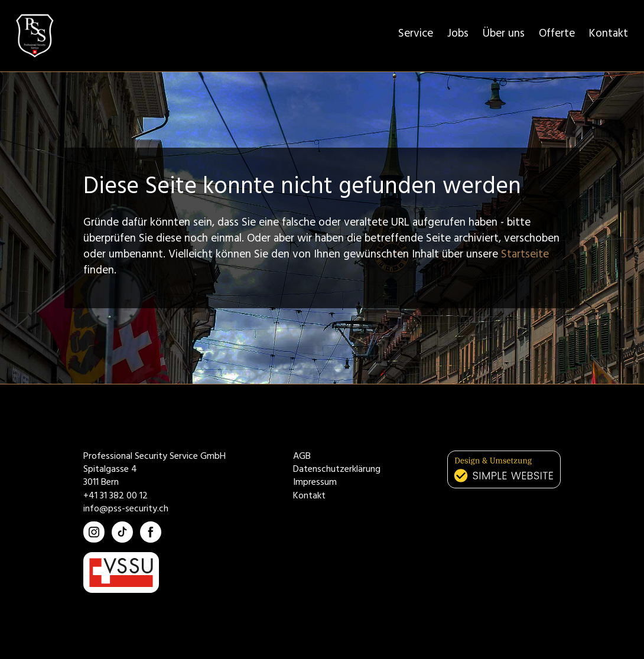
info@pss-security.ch (126, 510)
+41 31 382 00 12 (116, 497)
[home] (35, 36)
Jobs (458, 35)
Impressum (315, 483)
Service (416, 35)
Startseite (525, 256)
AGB (302, 457)
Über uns (504, 35)
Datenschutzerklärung (337, 470)
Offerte (557, 35)
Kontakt (609, 35)
